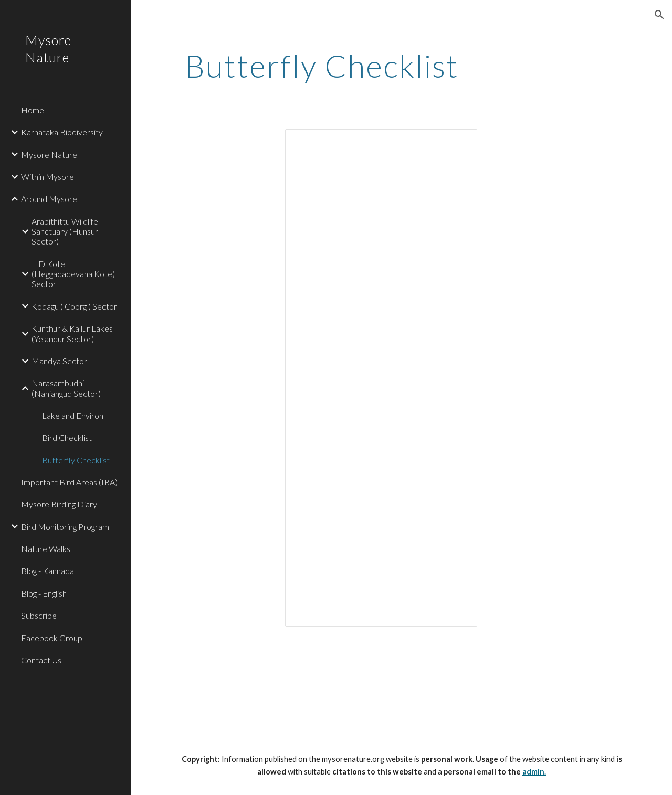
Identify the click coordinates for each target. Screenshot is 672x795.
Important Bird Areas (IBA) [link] (69, 482)
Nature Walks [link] (46, 549)
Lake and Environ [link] (73, 415)
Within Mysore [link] (48, 177)
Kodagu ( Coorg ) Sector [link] (74, 306)
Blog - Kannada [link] (48, 571)
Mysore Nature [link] (49, 155)
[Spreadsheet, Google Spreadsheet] (381, 378)
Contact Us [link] (41, 660)
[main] (322, 66)
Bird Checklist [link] (67, 437)
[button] (659, 15)
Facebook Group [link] (52, 638)
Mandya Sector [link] (59, 361)
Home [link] (33, 110)
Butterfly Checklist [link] (76, 460)
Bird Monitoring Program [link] (65, 527)
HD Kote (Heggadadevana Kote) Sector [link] (73, 274)
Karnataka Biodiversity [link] (62, 132)
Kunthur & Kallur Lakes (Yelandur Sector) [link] (72, 333)
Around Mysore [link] (49, 199)
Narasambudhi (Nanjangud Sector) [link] (66, 388)
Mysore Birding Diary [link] (59, 504)
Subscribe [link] (39, 615)
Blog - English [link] (44, 593)
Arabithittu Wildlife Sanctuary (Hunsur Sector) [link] (65, 231)
